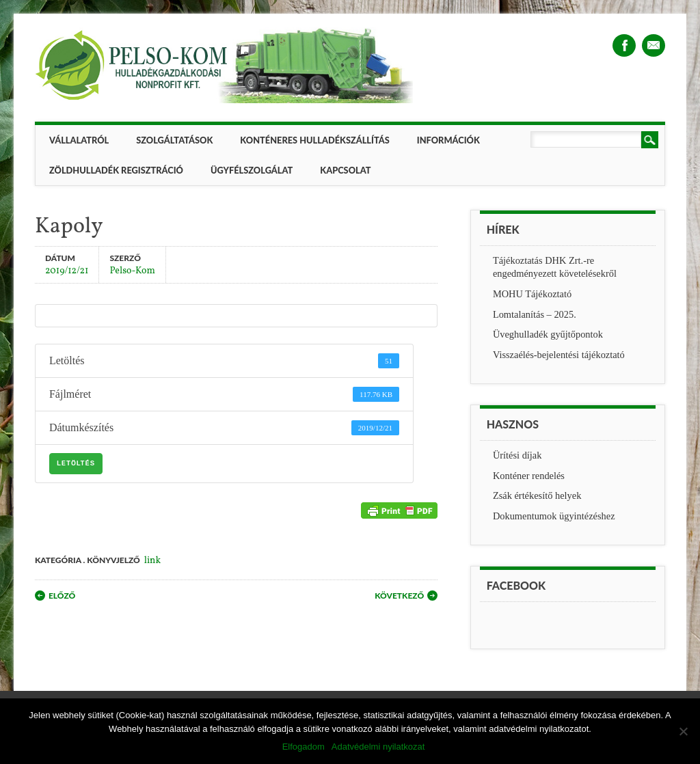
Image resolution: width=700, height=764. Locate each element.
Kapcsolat (345, 170)
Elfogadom (304, 747)
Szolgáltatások (174, 140)
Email (654, 45)
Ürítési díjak (517, 455)
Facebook (624, 45)
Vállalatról (79, 140)
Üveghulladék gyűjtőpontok (548, 334)
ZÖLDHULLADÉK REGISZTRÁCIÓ (116, 170)
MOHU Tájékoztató (532, 294)
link (152, 561)
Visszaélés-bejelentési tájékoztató (559, 355)
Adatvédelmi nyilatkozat (378, 747)
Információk (448, 140)
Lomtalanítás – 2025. (535, 314)
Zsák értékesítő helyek (537, 495)
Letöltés (76, 463)
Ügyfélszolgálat (252, 170)
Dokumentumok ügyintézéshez (554, 516)
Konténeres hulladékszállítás (314, 140)
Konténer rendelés (529, 476)
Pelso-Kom (132, 270)
